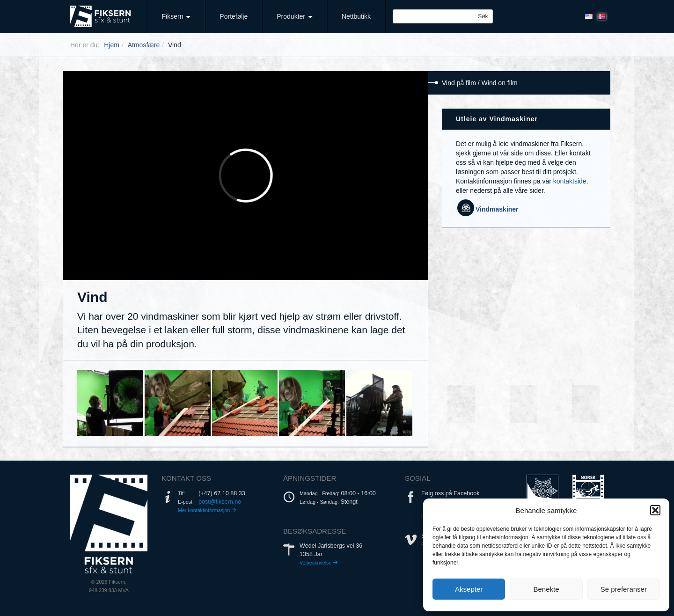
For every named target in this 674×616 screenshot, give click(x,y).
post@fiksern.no (220, 502)
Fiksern (176, 16)
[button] (655, 510)
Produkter (295, 16)
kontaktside (570, 181)
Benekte (546, 589)
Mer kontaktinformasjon (207, 510)
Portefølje (234, 16)
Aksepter (469, 589)
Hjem (112, 45)
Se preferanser (624, 589)
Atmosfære (144, 45)
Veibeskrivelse (319, 563)
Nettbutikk (356, 16)
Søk (483, 16)
